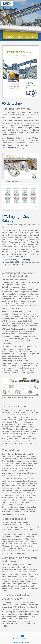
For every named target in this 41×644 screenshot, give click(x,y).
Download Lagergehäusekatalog (16, 260)
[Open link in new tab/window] (20, 166)
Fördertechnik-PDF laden (13, 148)
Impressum (16, 638)
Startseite (4, 638)
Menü (37, 5)
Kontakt (10, 638)
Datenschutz (24, 638)
